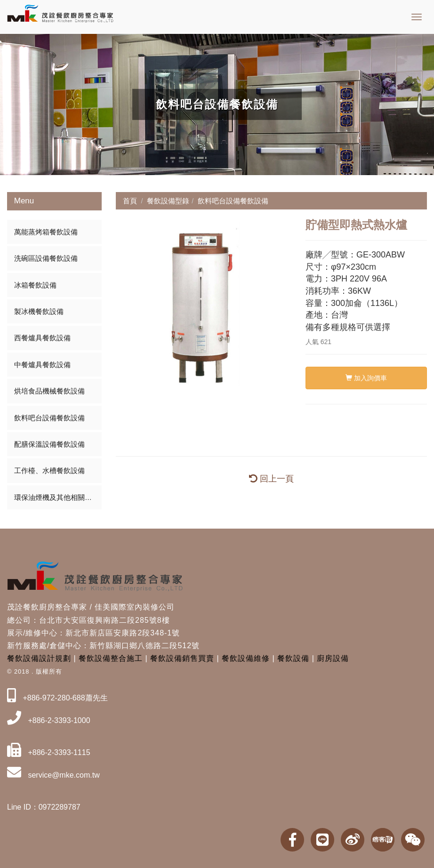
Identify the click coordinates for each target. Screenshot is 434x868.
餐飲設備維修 (246, 658)
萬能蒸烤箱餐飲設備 (46, 232)
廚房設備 (333, 658)
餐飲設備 (293, 658)
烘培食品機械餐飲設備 (49, 391)
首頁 (130, 201)
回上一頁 (271, 479)
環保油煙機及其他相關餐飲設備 (58, 497)
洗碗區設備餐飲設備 (46, 258)
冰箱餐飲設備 (35, 285)
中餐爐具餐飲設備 (42, 365)
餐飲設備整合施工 (111, 658)
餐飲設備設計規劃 (39, 658)
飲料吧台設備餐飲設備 (49, 418)
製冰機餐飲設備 (39, 311)
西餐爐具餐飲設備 (42, 338)
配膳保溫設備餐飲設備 (49, 444)
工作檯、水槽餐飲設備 (49, 470)
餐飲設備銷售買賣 (182, 658)
